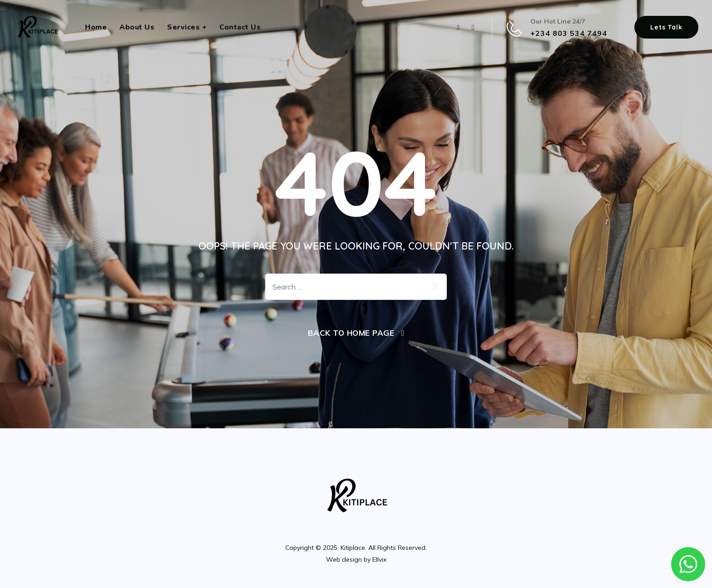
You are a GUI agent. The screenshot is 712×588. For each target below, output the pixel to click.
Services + (187, 27)
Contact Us (240, 27)
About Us (137, 27)
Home (96, 27)
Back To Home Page (351, 333)
